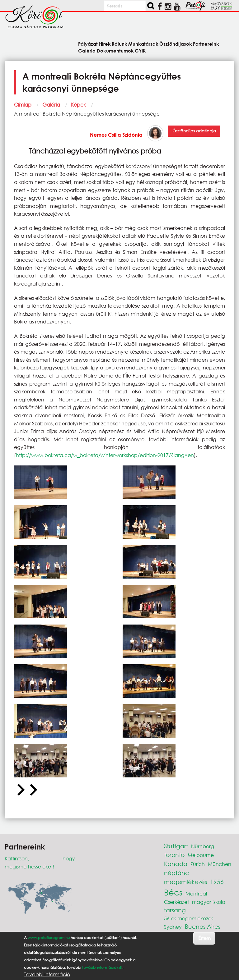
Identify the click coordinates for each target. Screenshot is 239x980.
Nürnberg (203, 846)
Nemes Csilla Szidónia (116, 135)
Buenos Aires (203, 926)
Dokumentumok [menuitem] (115, 50)
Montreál (196, 893)
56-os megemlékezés (189, 918)
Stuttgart (176, 846)
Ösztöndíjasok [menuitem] (176, 44)
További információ (47, 974)
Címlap (23, 105)
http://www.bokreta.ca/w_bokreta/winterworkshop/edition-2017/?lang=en (105, 455)
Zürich (198, 864)
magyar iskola (209, 902)
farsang (175, 910)
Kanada (176, 864)
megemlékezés (185, 882)
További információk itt (102, 967)
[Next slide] (33, 790)
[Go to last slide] (20, 790)
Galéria (51, 105)
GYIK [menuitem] (140, 50)
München (220, 864)
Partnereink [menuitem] (206, 44)
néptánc (176, 873)
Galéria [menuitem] (87, 50)
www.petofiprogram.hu (49, 938)
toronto (174, 855)
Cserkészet (176, 902)
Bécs (173, 892)
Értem (204, 938)
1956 (217, 882)
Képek (78, 105)
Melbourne (201, 855)
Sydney (173, 927)
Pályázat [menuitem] (88, 44)
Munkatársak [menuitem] (143, 44)
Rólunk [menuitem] (119, 44)
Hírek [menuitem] (105, 44)
